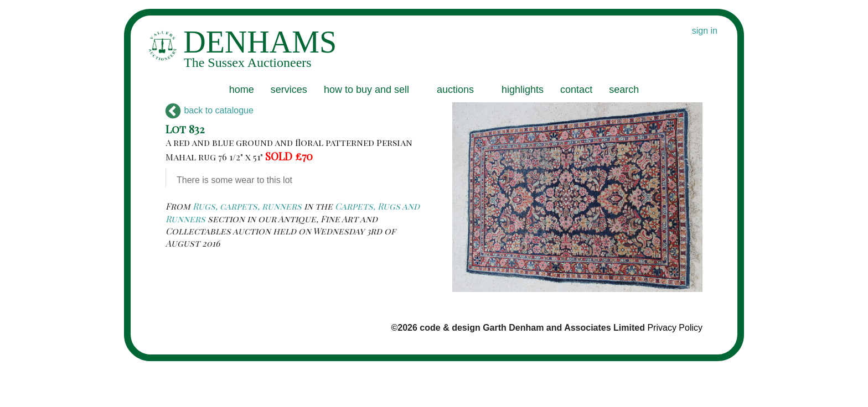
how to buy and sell (366, 90)
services (289, 90)
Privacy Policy (675, 328)
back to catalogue (210, 110)
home (242, 90)
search (624, 90)
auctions (455, 90)
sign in (705, 31)
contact (576, 90)
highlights (523, 90)
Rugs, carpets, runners (247, 206)
